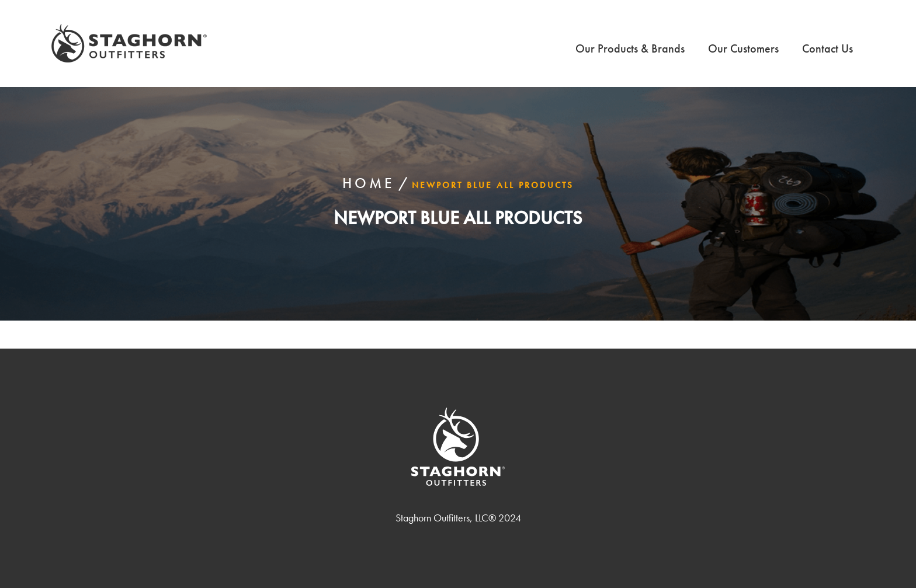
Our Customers (743, 48)
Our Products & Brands (630, 48)
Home (369, 183)
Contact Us (827, 48)
